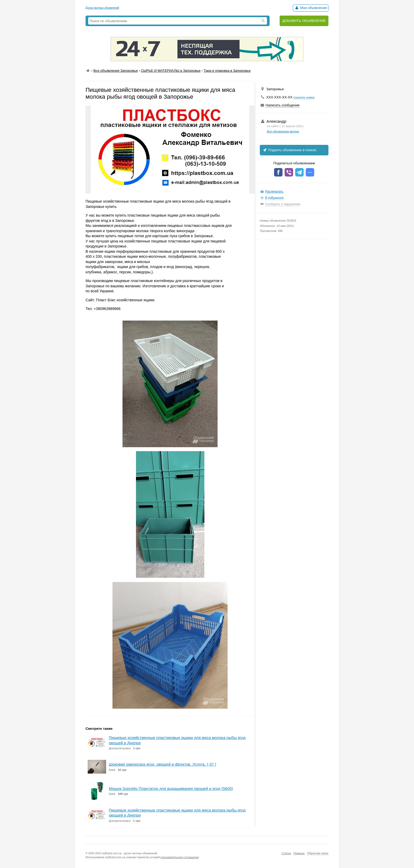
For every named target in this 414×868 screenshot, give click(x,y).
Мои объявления (311, 8)
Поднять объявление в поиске (289, 150)
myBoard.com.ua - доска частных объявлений (129, 853)
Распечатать (274, 192)
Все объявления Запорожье (116, 71)
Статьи (286, 853)
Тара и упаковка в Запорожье (227, 71)
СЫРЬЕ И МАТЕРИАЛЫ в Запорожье (171, 71)
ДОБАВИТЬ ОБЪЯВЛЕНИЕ (304, 21)
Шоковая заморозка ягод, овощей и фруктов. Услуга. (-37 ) (163, 764)
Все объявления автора (283, 131)
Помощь (299, 853)
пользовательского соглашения (180, 857)
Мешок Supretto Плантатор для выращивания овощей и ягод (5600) (171, 788)
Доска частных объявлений (102, 8)
